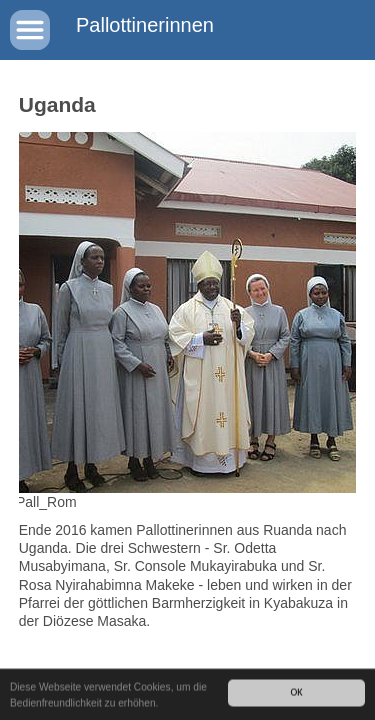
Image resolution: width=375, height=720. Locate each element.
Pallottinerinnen (145, 25)
